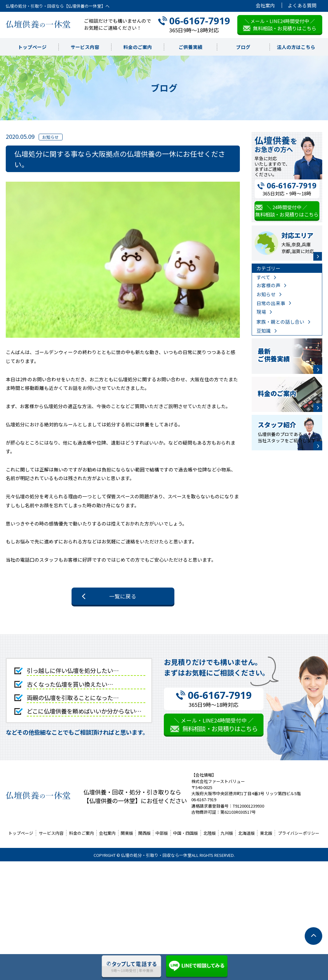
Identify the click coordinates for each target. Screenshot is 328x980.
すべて (263, 277)
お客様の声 (268, 285)
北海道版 (247, 833)
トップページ (32, 47)
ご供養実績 (191, 47)
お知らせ (266, 294)
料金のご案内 (138, 47)
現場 (261, 312)
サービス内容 (85, 47)
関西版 (145, 833)
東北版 (266, 833)
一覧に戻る (123, 596)
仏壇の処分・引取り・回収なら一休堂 (156, 855)
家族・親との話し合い (280, 322)
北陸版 (210, 833)
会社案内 (265, 5)
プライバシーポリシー (299, 833)
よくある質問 (302, 5)
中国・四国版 (186, 833)
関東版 (127, 833)
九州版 (227, 833)
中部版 (162, 833)
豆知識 (264, 331)
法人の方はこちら (296, 47)
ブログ (243, 47)
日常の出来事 (271, 303)
